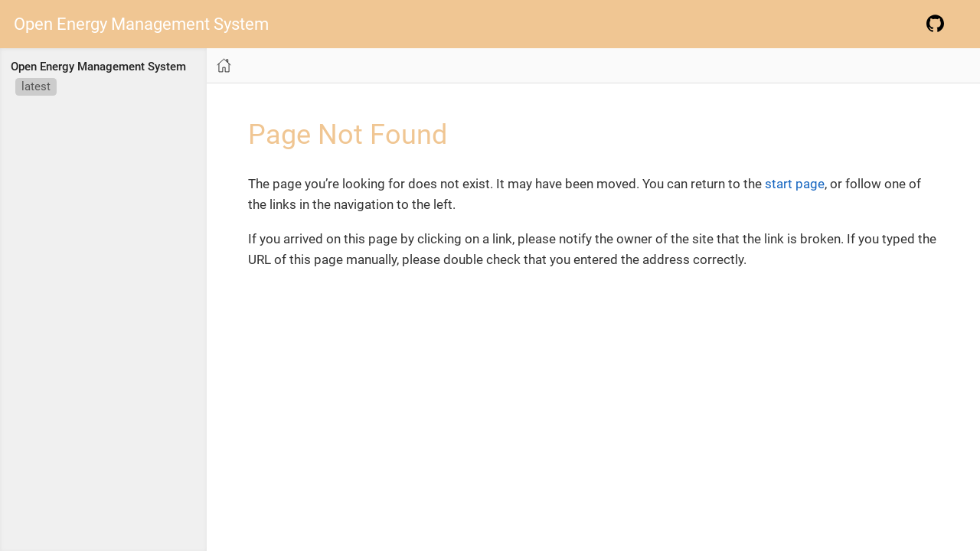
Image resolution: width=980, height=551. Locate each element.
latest (36, 86)
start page (795, 184)
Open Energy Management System (141, 24)
